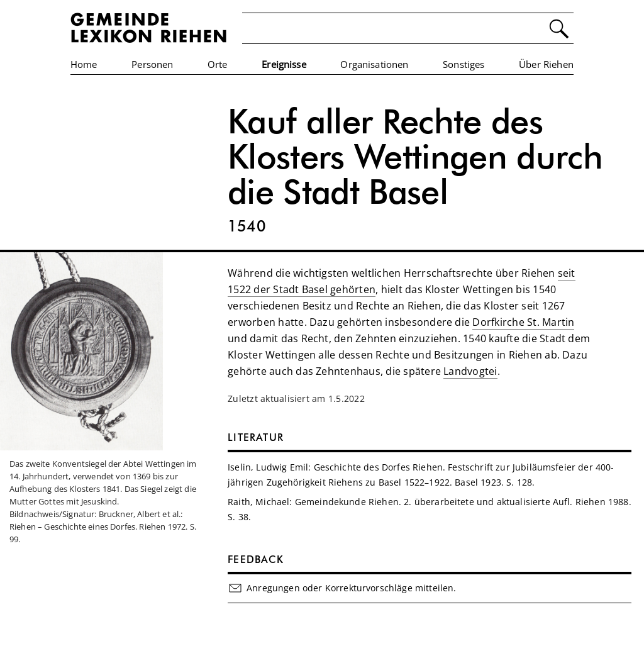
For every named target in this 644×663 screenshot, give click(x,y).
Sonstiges (464, 64)
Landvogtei (470, 371)
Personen (152, 64)
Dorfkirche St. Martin (523, 322)
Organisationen (374, 64)
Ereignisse (284, 64)
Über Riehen (546, 64)
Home (84, 64)
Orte (218, 64)
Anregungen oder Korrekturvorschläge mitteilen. (342, 588)
